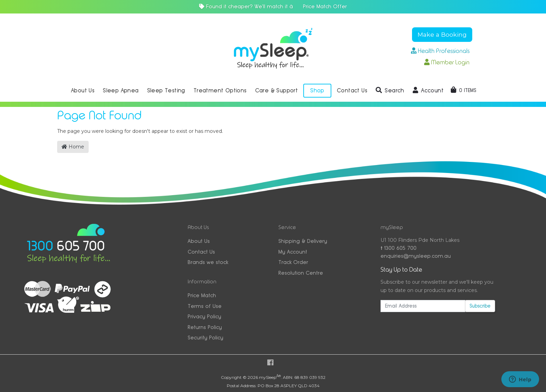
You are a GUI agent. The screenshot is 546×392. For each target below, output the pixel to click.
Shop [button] (317, 90)
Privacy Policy (204, 316)
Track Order (293, 262)
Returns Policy (205, 327)
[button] (390, 91)
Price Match (202, 295)
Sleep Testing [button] (166, 90)
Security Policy (205, 338)
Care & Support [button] (277, 90)
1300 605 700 (399, 248)
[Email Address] (423, 306)
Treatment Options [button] (220, 90)
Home (73, 147)
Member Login (447, 62)
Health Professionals (440, 51)
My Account (293, 252)
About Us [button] (83, 90)
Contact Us (201, 252)
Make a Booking (442, 34)
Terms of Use (205, 306)
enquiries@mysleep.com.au (416, 256)
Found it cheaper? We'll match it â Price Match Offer (273, 6)
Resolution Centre (301, 273)
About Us (199, 241)
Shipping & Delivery (303, 241)
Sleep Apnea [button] (121, 90)
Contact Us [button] (352, 90)
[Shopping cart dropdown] (463, 90)
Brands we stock (208, 262)
